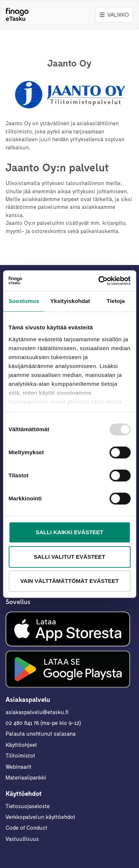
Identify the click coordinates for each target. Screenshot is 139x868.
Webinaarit (19, 767)
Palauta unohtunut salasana (41, 733)
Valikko (114, 14)
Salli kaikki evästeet (69, 532)
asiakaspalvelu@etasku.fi (37, 712)
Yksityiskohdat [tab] (70, 301)
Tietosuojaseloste (28, 806)
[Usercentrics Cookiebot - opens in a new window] (99, 281)
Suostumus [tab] (24, 301)
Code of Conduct (27, 827)
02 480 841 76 (22, 723)
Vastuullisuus (22, 839)
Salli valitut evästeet (69, 557)
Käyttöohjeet (21, 745)
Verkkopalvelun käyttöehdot (40, 817)
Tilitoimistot (20, 755)
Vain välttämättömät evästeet (69, 581)
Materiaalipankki (26, 777)
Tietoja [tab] (116, 301)
